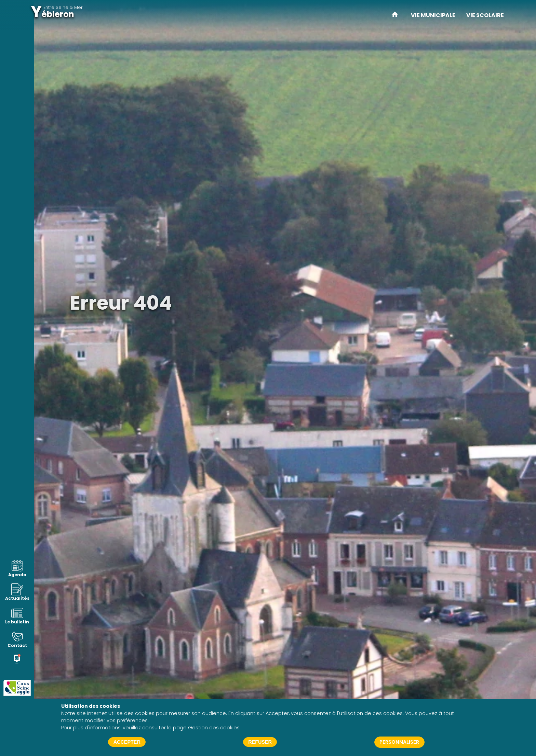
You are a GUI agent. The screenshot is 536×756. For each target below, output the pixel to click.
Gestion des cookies (214, 728)
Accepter (127, 742)
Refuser (260, 742)
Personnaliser (399, 742)
